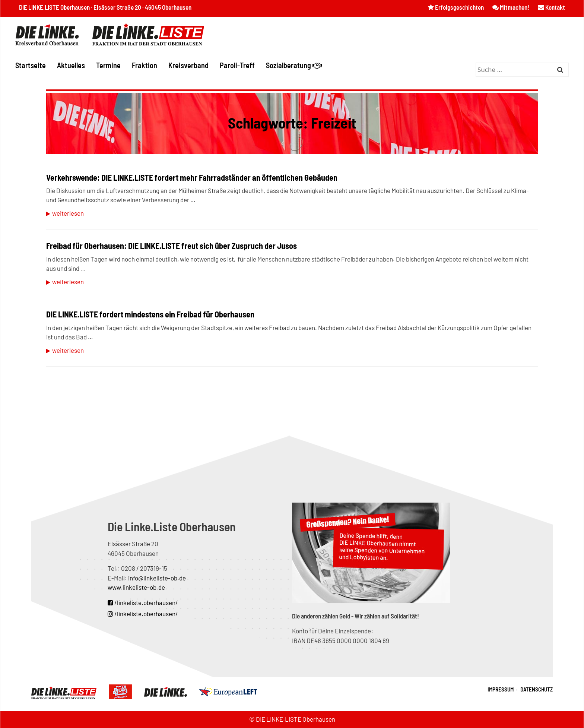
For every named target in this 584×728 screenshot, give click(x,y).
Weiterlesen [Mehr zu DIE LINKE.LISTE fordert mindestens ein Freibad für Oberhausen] (68, 350)
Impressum (501, 689)
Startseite (31, 65)
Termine (108, 65)
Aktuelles (71, 65)
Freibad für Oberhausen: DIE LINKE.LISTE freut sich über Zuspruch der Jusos (172, 246)
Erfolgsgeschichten (456, 7)
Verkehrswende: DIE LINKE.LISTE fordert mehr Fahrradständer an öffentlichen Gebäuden (192, 177)
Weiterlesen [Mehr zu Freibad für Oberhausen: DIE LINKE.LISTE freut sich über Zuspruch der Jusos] (68, 282)
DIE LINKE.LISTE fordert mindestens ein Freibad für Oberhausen (150, 314)
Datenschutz (537, 689)
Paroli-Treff (237, 65)
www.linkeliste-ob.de (136, 587)
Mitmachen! (511, 7)
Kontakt (551, 7)
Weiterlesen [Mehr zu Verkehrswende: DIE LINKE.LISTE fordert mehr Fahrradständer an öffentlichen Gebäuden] (68, 213)
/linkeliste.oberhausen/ (143, 602)
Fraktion (145, 65)
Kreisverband (188, 65)
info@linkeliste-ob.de (157, 578)
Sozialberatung (294, 65)
